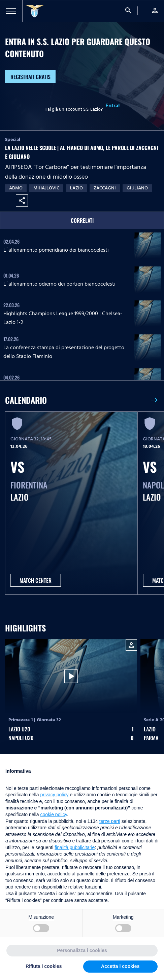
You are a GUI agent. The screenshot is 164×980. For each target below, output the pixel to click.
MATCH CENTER (36, 580)
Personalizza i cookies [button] (82, 950)
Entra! (113, 106)
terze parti (110, 821)
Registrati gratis (30, 77)
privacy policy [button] (55, 795)
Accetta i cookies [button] (120, 966)
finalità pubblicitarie (75, 847)
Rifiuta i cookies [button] (44, 966)
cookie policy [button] (54, 814)
